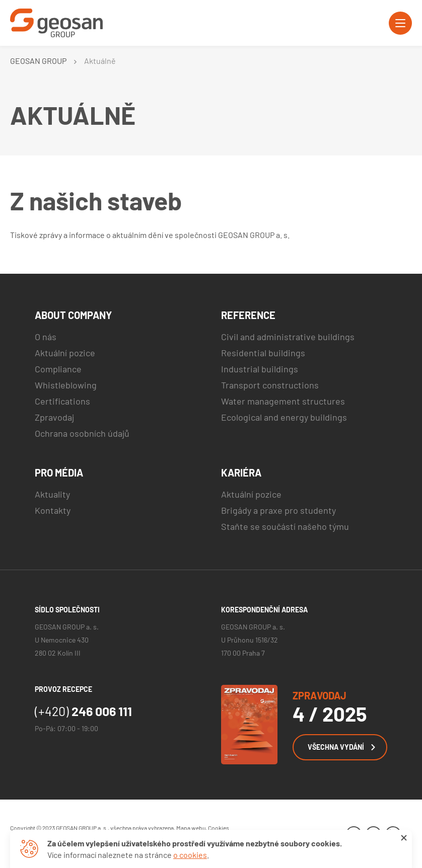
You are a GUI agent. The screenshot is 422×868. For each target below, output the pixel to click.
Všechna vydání (341, 747)
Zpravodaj (54, 417)
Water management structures (283, 401)
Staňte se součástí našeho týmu (285, 526)
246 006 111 (83, 711)
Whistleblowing (66, 385)
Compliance (58, 369)
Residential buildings (263, 353)
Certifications (62, 401)
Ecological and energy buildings (284, 417)
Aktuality (52, 494)
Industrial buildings (260, 369)
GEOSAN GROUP (38, 61)
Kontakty (53, 510)
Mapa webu (191, 828)
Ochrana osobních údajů (82, 433)
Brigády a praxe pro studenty (278, 510)
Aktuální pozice (65, 353)
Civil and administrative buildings (288, 337)
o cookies (190, 855)
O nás (46, 337)
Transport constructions (270, 385)
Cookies (219, 828)
